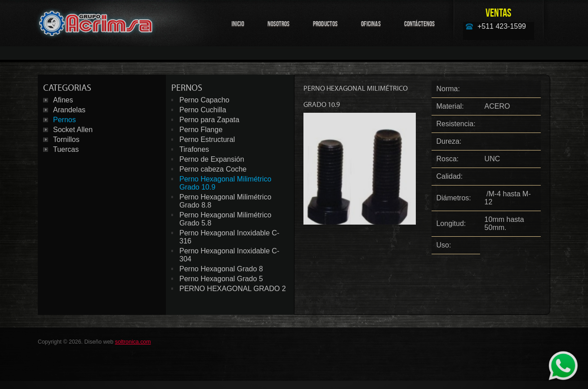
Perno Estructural (207, 139)
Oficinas (371, 24)
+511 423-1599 (502, 26)
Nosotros (278, 24)
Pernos (65, 120)
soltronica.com (133, 342)
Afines (63, 100)
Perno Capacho (204, 100)
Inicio (238, 24)
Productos (325, 24)
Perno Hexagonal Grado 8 (221, 269)
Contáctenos (419, 24)
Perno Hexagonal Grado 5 (221, 279)
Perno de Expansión (212, 159)
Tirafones (194, 149)
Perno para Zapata (209, 120)
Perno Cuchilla (203, 110)
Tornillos (66, 139)
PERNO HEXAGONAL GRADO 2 (233, 289)
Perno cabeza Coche (213, 169)
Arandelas (69, 110)
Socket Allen (73, 130)
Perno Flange (201, 130)
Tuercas (66, 149)
